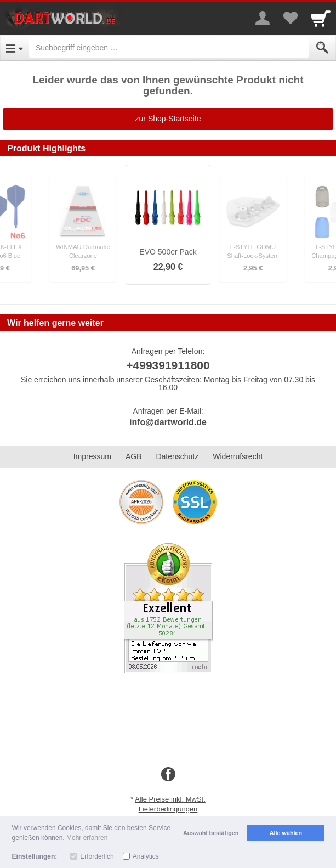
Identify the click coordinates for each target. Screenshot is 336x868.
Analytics (146, 856)
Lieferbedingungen (168, 809)
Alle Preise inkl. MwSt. (170, 799)
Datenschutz (177, 456)
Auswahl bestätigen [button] (211, 833)
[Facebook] (168, 775)
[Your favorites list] (290, 18)
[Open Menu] (15, 48)
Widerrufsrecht (238, 456)
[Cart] (321, 18)
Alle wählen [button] (286, 833)
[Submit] (322, 48)
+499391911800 (168, 365)
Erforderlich (97, 856)
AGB (134, 456)
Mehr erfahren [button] (87, 838)
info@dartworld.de (168, 422)
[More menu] (263, 18)
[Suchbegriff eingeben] (169, 48)
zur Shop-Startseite (168, 119)
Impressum (92, 456)
